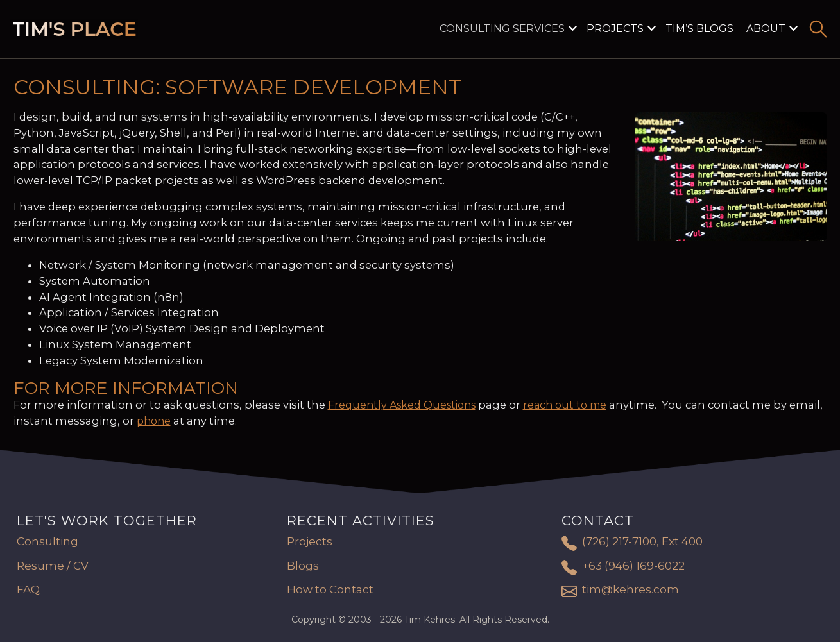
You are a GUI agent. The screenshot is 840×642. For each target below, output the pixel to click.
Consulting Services (502, 29)
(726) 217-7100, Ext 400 (642, 541)
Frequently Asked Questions (402, 405)
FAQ (28, 589)
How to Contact (330, 589)
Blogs (303, 566)
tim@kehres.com (630, 589)
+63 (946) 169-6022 (633, 566)
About (766, 29)
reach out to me (565, 405)
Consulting (47, 541)
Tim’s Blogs (699, 29)
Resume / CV (53, 566)
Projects (615, 29)
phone (154, 421)
